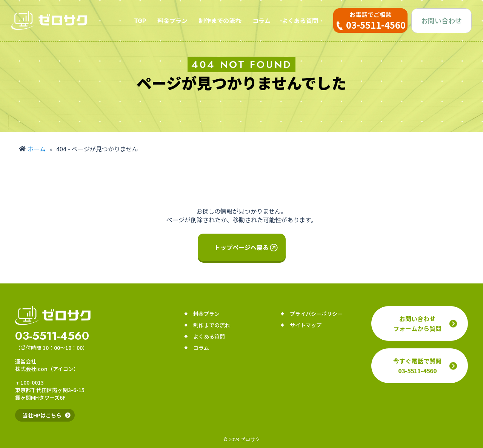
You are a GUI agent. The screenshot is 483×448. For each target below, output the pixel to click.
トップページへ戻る (241, 247)
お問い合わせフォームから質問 (417, 323)
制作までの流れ (220, 20)
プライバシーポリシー (316, 314)
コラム (261, 20)
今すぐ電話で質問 (417, 366)
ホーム (37, 149)
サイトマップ (306, 325)
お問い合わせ (441, 20)
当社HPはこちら (42, 415)
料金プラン (172, 20)
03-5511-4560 (52, 336)
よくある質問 (300, 20)
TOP (140, 20)
